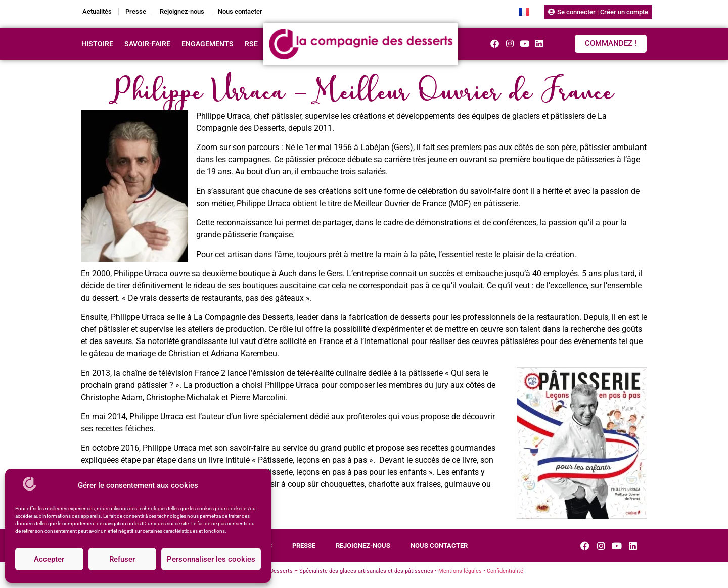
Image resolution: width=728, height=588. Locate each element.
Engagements (208, 44)
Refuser (122, 559)
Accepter (49, 559)
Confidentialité (505, 571)
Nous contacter (240, 11)
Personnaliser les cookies (211, 559)
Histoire (97, 44)
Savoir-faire (147, 44)
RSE (251, 44)
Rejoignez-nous (182, 11)
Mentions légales (460, 571)
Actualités (97, 11)
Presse (136, 11)
